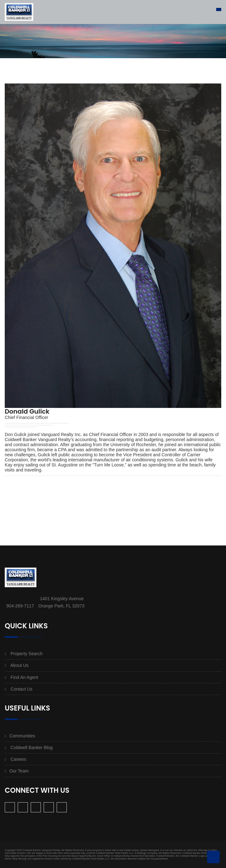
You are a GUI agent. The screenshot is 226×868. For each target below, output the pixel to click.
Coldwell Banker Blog (31, 748)
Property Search (26, 654)
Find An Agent (24, 677)
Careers (18, 759)
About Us (20, 665)
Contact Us (21, 689)
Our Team (19, 771)
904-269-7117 (20, 606)
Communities (22, 736)
